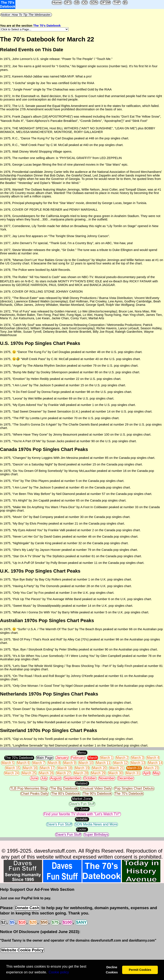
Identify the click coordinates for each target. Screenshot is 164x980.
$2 (3, 922)
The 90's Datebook (97, 794)
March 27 (64, 773)
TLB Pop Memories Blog (29, 788)
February (78, 758)
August (56, 778)
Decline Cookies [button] (112, 970)
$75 (55, 922)
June (34, 778)
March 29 (98, 773)
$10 (22, 922)
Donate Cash (27, 908)
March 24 (12, 773)
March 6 (23, 763)
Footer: (82, 829)
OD (85, 2)
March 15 (13, 768)
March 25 (29, 773)
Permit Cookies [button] (140, 970)
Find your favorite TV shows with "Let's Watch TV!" (82, 814)
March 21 (117, 768)
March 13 (138, 763)
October (90, 778)
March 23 (151, 768)
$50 (44, 922)
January (62, 758)
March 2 (122, 758)
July (44, 778)
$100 (67, 922)
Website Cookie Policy (22, 950)
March (93, 758)
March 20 (99, 768)
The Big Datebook (64, 788)
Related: (82, 783)
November (107, 778)
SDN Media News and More (96, 824)
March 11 (103, 763)
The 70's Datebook (47, 26)
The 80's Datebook (66, 794)
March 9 (70, 763)
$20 (33, 922)
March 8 (54, 763)
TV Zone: (82, 809)
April (146, 773)
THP (117, 2)
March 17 (47, 768)
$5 (125, 2)
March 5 (8, 763)
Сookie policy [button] (59, 972)
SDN (94, 2)
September (72, 778)
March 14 (155, 763)
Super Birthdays (96, 835)
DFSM (105, 2)
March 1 (107, 758)
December (126, 778)
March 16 (30, 768)
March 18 (65, 768)
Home (57, 2)
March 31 (133, 773)
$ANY (81, 922)
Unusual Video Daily (96, 788)
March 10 (86, 763)
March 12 (121, 763)
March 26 (46, 773)
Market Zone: (82, 799)
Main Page (45, 758)
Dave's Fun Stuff (82, 804)
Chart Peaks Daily (35, 794)
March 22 (134, 768)
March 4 (153, 758)
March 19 (82, 768)
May (156, 773)
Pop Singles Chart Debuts (134, 788)
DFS (68, 2)
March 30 (116, 773)
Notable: (82, 819)
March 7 (39, 763)
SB (77, 2)
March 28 (81, 773)
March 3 (138, 758)
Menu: (82, 753)
